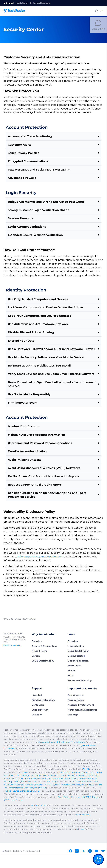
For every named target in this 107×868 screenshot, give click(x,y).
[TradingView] (103, 834)
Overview (37, 634)
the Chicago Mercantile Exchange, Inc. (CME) (54, 771)
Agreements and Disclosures (21, 738)
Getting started (76, 648)
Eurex (81, 783)
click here (43, 816)
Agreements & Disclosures (82, 702)
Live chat (37, 687)
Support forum (40, 702)
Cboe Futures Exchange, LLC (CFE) (33, 777)
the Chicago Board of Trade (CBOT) (19, 771)
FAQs (71, 668)
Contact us (38, 697)
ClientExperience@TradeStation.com (24, 549)
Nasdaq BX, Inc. (90, 765)
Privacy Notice (76, 692)
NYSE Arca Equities (74, 765)
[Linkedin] (77, 834)
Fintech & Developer (40, 3)
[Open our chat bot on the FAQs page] (98, 859)
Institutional (22, 3)
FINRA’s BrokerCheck (11, 635)
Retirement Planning (80, 673)
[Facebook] (70, 834)
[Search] (97, 11)
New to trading (76, 638)
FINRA (53, 758)
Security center (76, 687)
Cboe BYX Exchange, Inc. (33, 762)
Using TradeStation (79, 643)
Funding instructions (44, 692)
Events (72, 663)
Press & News (39, 643)
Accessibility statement (81, 697)
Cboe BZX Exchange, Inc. (56, 762)
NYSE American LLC (56, 765)
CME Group (84, 768)
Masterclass (74, 658)
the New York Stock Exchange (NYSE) (39, 768)
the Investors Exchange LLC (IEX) (32, 765)
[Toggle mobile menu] (102, 11)
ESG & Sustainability (43, 653)
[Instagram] (90, 834)
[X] (83, 834)
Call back (37, 707)
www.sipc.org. (41, 801)
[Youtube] (97, 834)
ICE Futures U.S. (63, 768)
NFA (88, 758)
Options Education (78, 653)
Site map (73, 707)
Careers (36, 648)
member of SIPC (34, 792)
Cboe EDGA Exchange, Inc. (79, 762)
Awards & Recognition (44, 638)
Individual (9, 3)
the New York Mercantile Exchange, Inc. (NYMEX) (38, 774)
